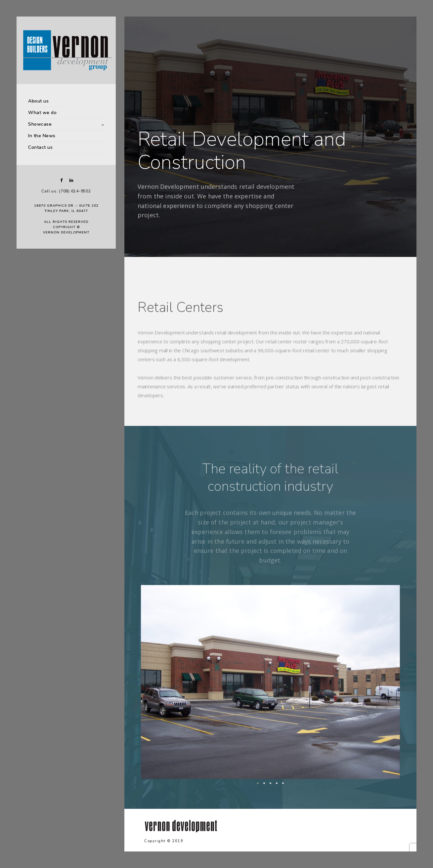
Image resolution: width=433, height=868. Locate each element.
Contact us (40, 147)
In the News (42, 136)
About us (38, 101)
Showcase (40, 124)
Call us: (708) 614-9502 (66, 191)
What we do (42, 113)
